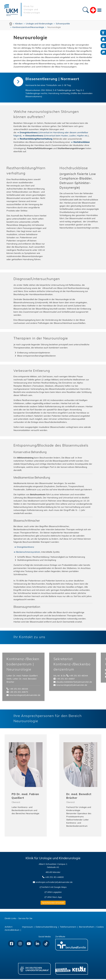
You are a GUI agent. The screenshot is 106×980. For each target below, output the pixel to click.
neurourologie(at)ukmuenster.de (25, 696)
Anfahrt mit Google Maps (54, 888)
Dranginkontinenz (25, 548)
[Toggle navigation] (99, 10)
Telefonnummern (68, 928)
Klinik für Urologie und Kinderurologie (32, 10)
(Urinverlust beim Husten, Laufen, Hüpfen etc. (57, 136)
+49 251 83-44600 (54, 878)
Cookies (100, 928)
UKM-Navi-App (54, 898)
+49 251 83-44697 (65, 680)
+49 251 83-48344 (19, 690)
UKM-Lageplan (54, 893)
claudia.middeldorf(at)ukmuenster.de (74, 683)
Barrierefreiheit (86, 928)
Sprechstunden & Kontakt (53, 904)
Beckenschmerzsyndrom (28, 553)
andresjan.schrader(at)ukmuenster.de (54, 883)
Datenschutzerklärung (46, 928)
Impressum (27, 928)
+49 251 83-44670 (19, 693)
